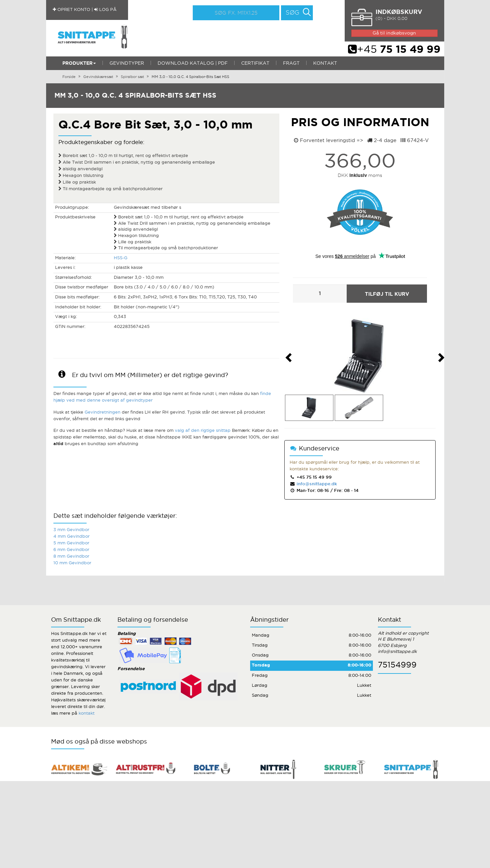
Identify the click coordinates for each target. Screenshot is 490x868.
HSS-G (121, 258)
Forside (69, 77)
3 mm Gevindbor (71, 530)
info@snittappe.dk (316, 484)
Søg (292, 13)
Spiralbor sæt (132, 77)
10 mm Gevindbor (72, 563)
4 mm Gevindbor (71, 537)
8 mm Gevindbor (71, 556)
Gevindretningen (103, 412)
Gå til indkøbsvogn (394, 33)
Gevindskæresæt (98, 77)
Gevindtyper (127, 63)
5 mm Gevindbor (71, 543)
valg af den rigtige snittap (203, 431)
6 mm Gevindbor (71, 550)
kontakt (87, 713)
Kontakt (325, 63)
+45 (394, 50)
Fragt (291, 63)
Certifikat (255, 63)
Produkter (79, 63)
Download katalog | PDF (193, 63)
